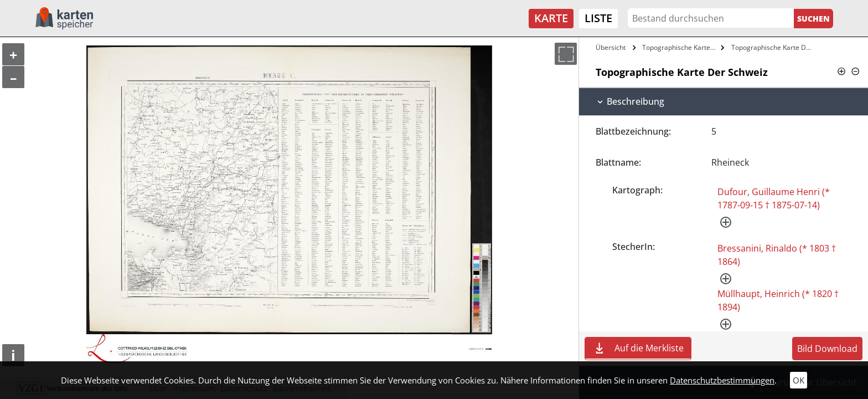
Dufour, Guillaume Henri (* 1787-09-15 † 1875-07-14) (774, 198)
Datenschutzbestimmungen (722, 380)
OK (799, 380)
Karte (551, 18)
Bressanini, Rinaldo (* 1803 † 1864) (777, 255)
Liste (598, 18)
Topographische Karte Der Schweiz (680, 47)
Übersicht (611, 47)
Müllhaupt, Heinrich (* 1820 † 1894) (778, 300)
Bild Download (827, 349)
